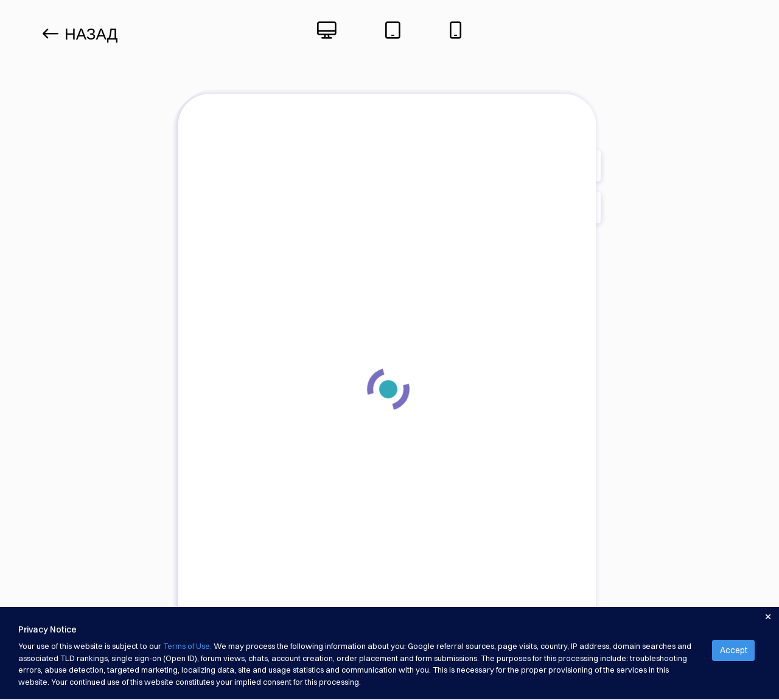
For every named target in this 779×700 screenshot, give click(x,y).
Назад (80, 34)
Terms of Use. (187, 646)
